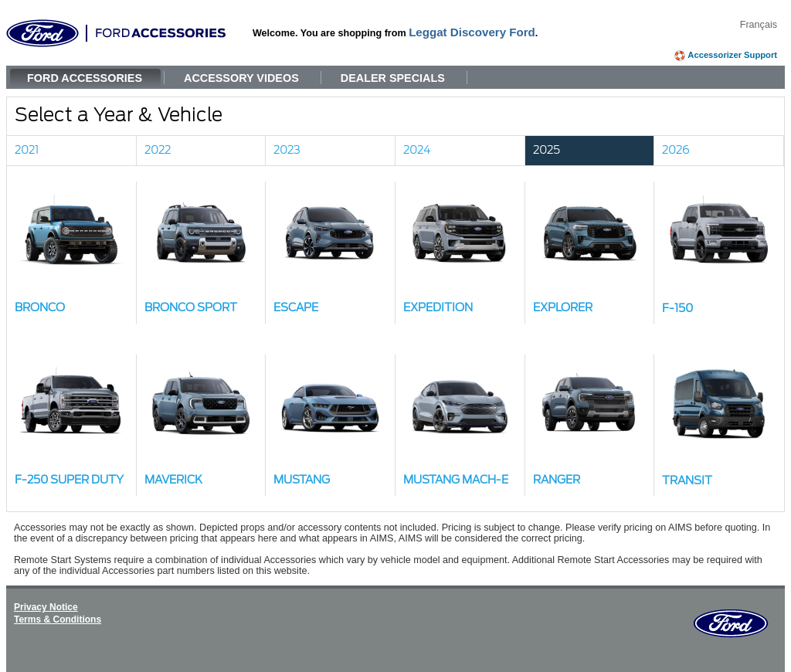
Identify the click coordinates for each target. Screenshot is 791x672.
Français (759, 25)
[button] (72, 253)
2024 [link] (417, 150)
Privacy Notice (46, 607)
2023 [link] (287, 150)
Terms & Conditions (58, 619)
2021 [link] (27, 150)
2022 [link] (158, 150)
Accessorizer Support (732, 55)
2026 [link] (676, 150)
